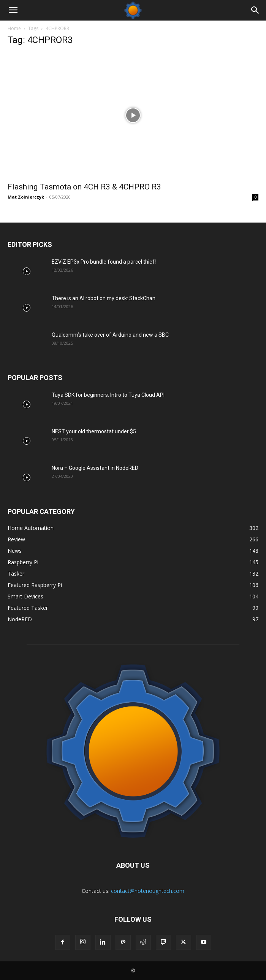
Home (14, 28)
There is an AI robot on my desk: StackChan (104, 298)
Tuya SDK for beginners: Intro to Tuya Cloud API (108, 395)
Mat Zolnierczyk (26, 197)
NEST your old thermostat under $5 (94, 431)
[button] (13, 10)
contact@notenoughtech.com (148, 891)
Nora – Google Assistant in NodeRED (95, 468)
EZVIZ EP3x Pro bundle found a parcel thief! (104, 262)
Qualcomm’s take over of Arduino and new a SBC (110, 335)
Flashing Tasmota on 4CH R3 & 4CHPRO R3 (84, 187)
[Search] (255, 10)
